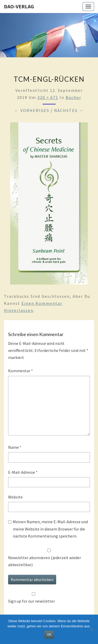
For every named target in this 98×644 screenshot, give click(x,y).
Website (15, 497)
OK (49, 634)
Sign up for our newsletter (31, 601)
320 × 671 (48, 97)
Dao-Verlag (19, 6)
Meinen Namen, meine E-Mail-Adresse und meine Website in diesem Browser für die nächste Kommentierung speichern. (50, 529)
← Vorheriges (32, 110)
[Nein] (91, 629)
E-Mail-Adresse (23, 472)
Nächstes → (69, 110)
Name (15, 447)
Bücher (73, 97)
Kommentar (21, 371)
